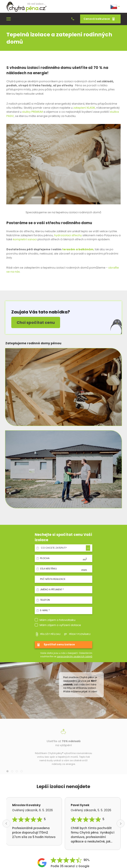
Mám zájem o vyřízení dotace (60, 625)
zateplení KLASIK (84, 108)
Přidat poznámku (77, 634)
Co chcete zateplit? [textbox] (54, 548)
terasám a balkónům (78, 249)
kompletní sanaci (25, 239)
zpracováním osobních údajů (75, 657)
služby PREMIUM (32, 112)
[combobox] (65, 548)
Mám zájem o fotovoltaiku (58, 620)
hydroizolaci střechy (68, 235)
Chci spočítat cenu (36, 322)
